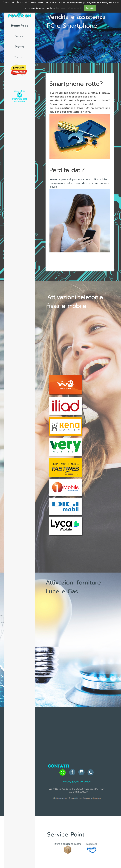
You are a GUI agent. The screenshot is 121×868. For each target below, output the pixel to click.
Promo (20, 47)
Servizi (20, 36)
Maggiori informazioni (69, 8)
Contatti (20, 57)
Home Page (20, 26)
